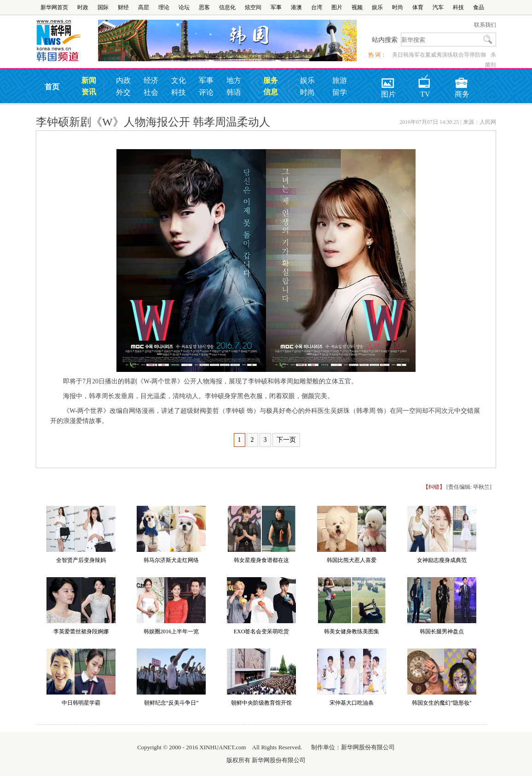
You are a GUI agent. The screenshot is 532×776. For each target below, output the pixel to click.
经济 (151, 80)
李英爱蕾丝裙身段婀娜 (81, 631)
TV (425, 80)
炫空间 (253, 7)
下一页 (286, 440)
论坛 (184, 7)
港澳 (296, 7)
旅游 (340, 80)
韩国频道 (67, 41)
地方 (234, 80)
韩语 (234, 92)
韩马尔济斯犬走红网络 (171, 560)
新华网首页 (54, 7)
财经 (123, 7)
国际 (103, 7)
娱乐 (377, 7)
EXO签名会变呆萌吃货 (262, 631)
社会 (151, 92)
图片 (337, 7)
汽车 (438, 7)
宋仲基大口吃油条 (352, 703)
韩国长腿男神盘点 (442, 631)
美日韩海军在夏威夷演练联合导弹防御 (439, 55)
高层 (144, 7)
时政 (83, 7)
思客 (204, 7)
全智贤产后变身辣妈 (81, 560)
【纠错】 (434, 487)
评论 (206, 92)
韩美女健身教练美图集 (352, 631)
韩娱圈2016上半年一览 (171, 631)
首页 (52, 87)
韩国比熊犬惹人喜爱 (352, 560)
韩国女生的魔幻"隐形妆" (442, 703)
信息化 (227, 7)
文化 (179, 80)
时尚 (398, 7)
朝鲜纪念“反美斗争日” (171, 703)
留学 (340, 92)
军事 (276, 7)
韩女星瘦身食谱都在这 (261, 560)
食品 (479, 7)
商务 (462, 80)
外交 (123, 92)
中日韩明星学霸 (81, 703)
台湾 (317, 7)
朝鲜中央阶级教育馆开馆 (261, 703)
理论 (164, 7)
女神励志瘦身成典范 (442, 560)
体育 (418, 7)
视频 (357, 7)
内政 (123, 80)
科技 (458, 7)
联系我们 (485, 25)
